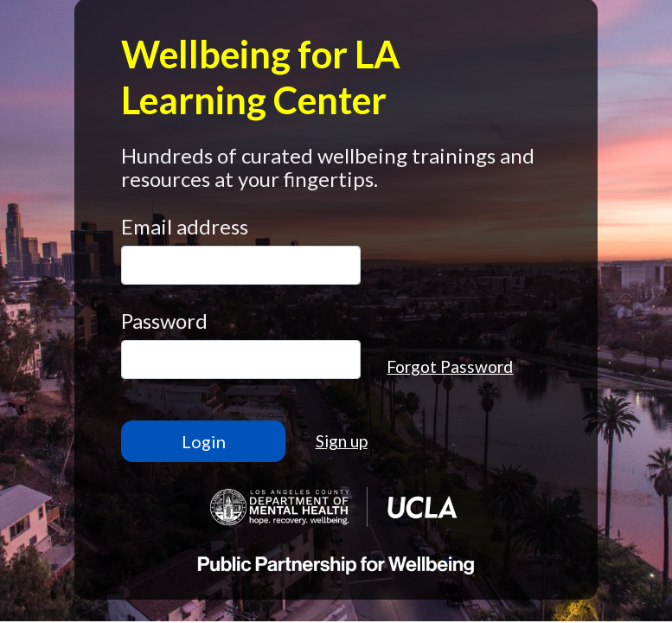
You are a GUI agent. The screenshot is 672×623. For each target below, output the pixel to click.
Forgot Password (450, 366)
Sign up (342, 441)
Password (164, 321)
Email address (185, 226)
